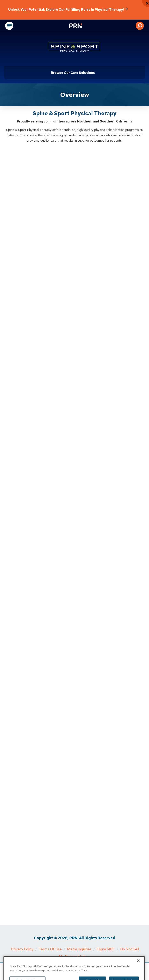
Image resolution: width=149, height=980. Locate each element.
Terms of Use (50, 949)
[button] (140, 26)
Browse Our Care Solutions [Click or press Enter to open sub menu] (73, 73)
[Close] (138, 965)
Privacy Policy (22, 949)
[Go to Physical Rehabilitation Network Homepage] (81, 26)
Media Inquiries (79, 949)
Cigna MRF (106, 949)
